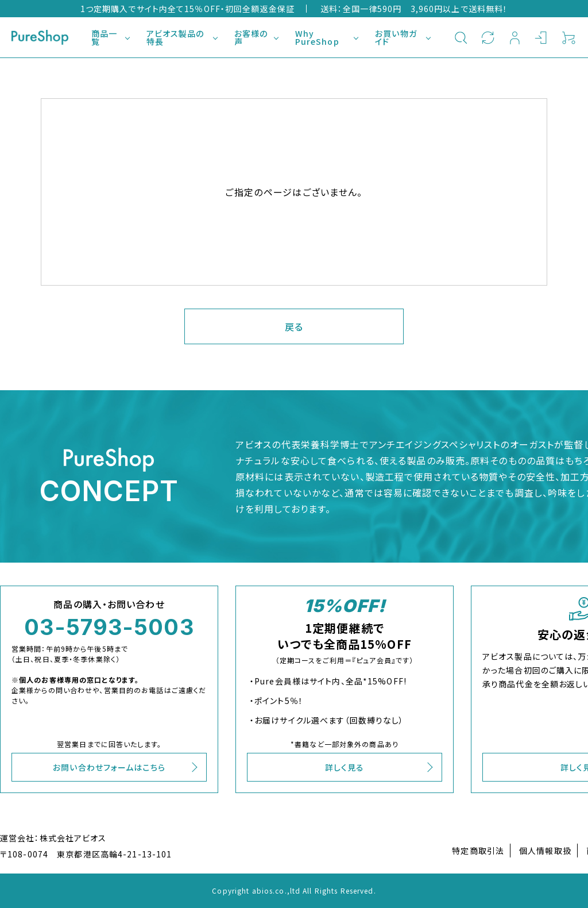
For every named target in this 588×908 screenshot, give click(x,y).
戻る (294, 326)
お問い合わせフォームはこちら (109, 767)
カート (569, 37)
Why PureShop (317, 37)
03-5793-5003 (109, 627)
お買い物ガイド (396, 37)
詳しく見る (345, 767)
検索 (461, 37)
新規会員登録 (515, 37)
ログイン (542, 37)
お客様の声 (251, 37)
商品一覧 (104, 37)
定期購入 (488, 37)
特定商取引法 (478, 851)
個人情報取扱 (545, 851)
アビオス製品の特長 (175, 37)
